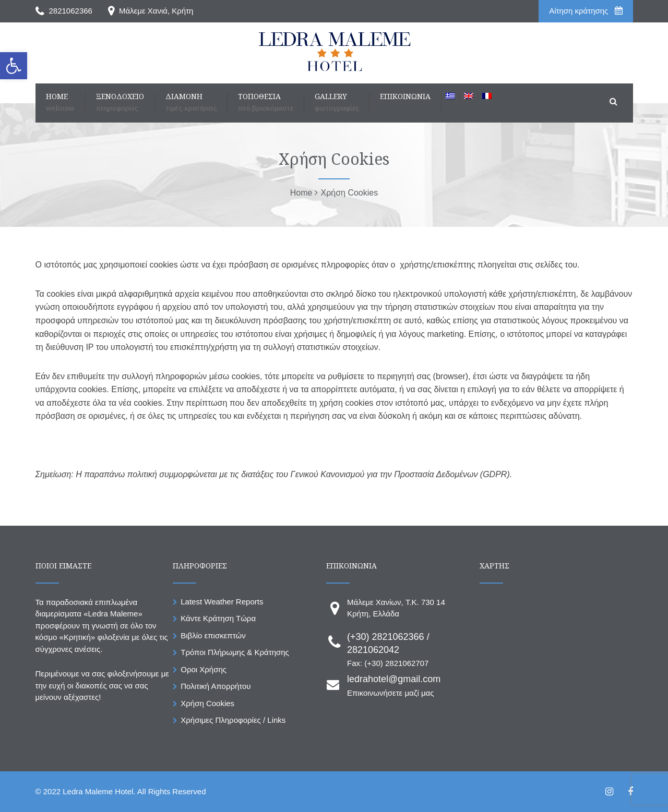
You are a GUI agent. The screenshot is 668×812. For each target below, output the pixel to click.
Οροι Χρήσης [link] (204, 669)
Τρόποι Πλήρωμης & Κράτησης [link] (235, 652)
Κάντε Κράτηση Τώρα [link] (218, 618)
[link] (14, 66)
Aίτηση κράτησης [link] (586, 11)
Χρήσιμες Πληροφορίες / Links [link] (233, 720)
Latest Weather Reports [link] (222, 602)
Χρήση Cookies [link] (207, 703)
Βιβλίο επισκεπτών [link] (213, 635)
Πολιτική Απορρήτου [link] (216, 686)
